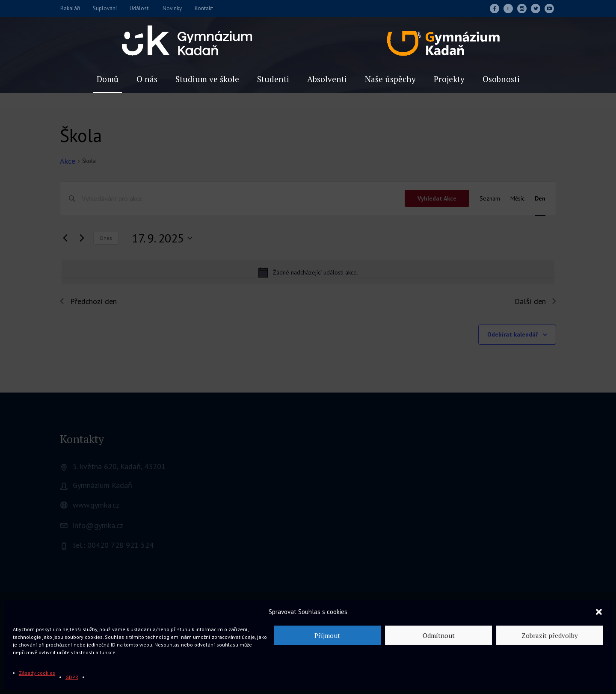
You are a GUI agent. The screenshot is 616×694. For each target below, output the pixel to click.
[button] (599, 612)
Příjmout (327, 635)
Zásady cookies (37, 673)
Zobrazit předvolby (550, 635)
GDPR (72, 677)
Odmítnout (439, 635)
